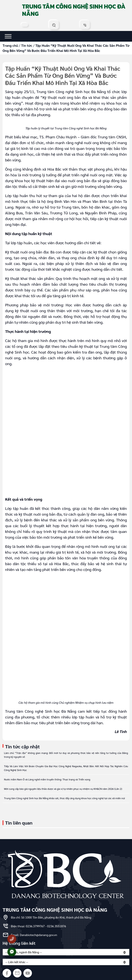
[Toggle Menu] (8, 36)
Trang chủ (10, 45)
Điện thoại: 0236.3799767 (28, 926)
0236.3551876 (57, 926)
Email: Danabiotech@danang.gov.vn (34, 935)
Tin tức (27, 45)
